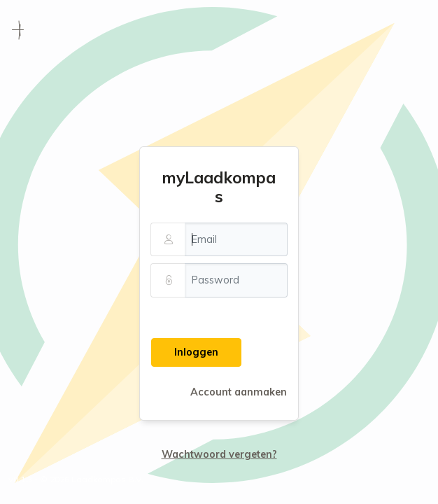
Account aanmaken (239, 392)
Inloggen (196, 352)
